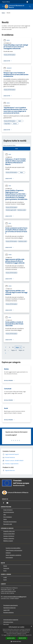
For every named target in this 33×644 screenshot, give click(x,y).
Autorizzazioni (9, 557)
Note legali (6, 624)
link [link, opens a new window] (31, 635)
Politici (5, 519)
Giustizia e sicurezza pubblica (13, 548)
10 (13, 347)
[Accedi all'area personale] (27, 2)
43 (21, 350)
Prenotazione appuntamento (11, 605)
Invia (17, 149)
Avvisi (8, 154)
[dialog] (16, 634)
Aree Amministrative (9, 512)
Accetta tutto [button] (11, 638)
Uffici (5, 515)
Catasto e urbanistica (9, 538)
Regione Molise (6, 2)
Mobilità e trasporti (8, 541)
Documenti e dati (8, 524)
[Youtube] (7, 503)
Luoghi (5, 577)
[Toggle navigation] (3, 6)
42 (14, 350)
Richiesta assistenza (8, 612)
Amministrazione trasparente (11, 620)
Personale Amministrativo (10, 522)
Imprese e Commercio (9, 536)
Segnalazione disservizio (9, 608)
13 (5, 350)
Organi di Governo (8, 510)
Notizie (7, 40)
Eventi (5, 580)
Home (3, 13)
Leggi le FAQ (6, 610)
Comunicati (8, 68)
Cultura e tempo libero (9, 534)
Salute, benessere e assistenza (13, 555)
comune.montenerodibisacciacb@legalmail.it (15, 597)
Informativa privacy (8, 622)
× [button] (31, 626)
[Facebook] (4, 503)
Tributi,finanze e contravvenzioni (14, 550)
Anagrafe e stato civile (9, 531)
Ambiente (8, 553)
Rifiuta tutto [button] (22, 638)
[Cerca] (30, 7)
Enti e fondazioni (8, 517)
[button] (16, 641)
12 (24, 347)
